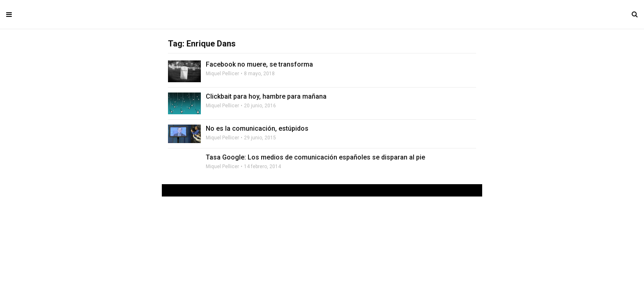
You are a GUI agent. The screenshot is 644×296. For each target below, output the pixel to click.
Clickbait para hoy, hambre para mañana (266, 96)
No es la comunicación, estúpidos (257, 128)
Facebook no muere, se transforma (259, 64)
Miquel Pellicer (222, 74)
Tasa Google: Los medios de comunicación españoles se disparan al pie (315, 157)
